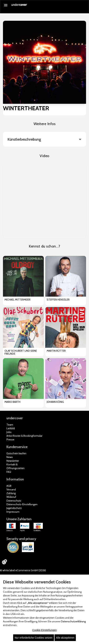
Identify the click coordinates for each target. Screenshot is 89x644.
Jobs (9, 432)
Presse (10, 439)
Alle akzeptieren (65, 638)
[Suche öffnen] (84, 5)
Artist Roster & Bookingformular (24, 436)
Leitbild (11, 428)
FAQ (9, 472)
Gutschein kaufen (16, 453)
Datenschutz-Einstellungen (22, 504)
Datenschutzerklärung (73, 621)
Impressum (13, 512)
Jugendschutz (14, 508)
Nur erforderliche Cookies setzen (34, 638)
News (10, 457)
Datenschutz (14, 501)
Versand (11, 489)
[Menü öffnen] (6, 5)
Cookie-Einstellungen (44, 630)
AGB (9, 486)
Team (10, 425)
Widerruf (11, 497)
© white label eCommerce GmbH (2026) (23, 570)
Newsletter (13, 461)
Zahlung (11, 493)
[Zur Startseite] (19, 6)
